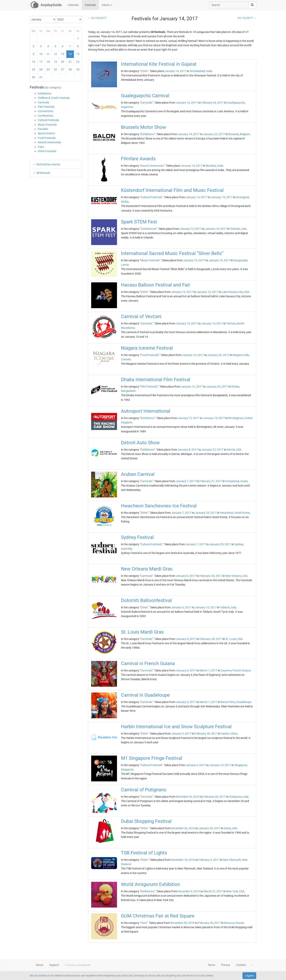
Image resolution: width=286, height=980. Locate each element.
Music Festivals (47, 125)
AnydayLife (84, 965)
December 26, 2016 (188, 797)
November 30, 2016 (182, 923)
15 (78, 54)
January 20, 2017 (217, 387)
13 (63, 54)
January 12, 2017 (192, 387)
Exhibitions (44, 93)
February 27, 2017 (211, 481)
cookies (42, 976)
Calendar (73, 5)
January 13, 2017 (191, 229)
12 (55, 54)
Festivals (90, 5)
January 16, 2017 (216, 229)
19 (55, 62)
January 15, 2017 (219, 260)
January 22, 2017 (214, 134)
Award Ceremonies (49, 142)
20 (63, 62)
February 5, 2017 (209, 860)
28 (70, 69)
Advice (107, 5)
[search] (252, 5)
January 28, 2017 (209, 828)
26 (55, 69)
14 (70, 54)
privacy (125, 976)
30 (34, 77)
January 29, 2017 (218, 355)
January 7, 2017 (186, 481)
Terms (211, 965)
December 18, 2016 (183, 860)
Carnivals (43, 102)
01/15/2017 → (247, 18)
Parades (43, 129)
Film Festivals (46, 107)
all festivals (43, 173)
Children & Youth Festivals (54, 98)
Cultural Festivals (48, 120)
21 (70, 62)
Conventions (45, 111)
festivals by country (48, 164)
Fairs (41, 147)
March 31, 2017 (213, 891)
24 (41, 69)
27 (63, 69)
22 (78, 62)
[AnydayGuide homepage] (46, 5)
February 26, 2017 (212, 103)
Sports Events (46, 133)
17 (41, 62)
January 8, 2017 (188, 450)
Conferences (45, 116)
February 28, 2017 (211, 576)
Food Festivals (47, 138)
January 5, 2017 (181, 734)
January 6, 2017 (186, 576)
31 (41, 77)
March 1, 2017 (208, 670)
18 (48, 62)
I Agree (249, 976)
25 (48, 69)
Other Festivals (47, 151)
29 (78, 69)
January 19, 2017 (222, 197)
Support (54, 965)
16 (34, 62)
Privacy (226, 965)
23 (34, 69)
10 (41, 54)
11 (48, 54)
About (40, 965)
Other (144, 71)
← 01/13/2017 (97, 18)
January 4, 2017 (196, 765)
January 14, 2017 (175, 71)
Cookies (241, 965)
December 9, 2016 (189, 891)
